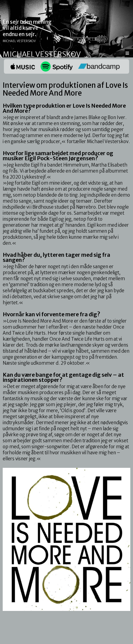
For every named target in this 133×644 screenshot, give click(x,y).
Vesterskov (58, 54)
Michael (19, 54)
